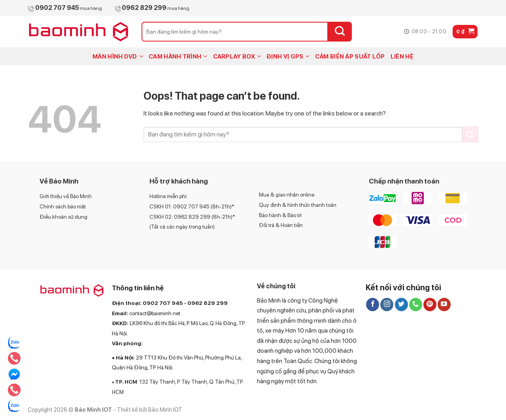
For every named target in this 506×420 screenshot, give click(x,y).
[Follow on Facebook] (373, 305)
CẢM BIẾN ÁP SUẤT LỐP (350, 57)
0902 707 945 (163, 303)
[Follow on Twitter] (401, 305)
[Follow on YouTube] (444, 305)
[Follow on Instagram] (387, 305)
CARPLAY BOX (237, 56)
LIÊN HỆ (402, 57)
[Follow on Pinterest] (430, 305)
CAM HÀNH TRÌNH (178, 56)
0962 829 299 (208, 303)
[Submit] (340, 32)
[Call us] (416, 305)
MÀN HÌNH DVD (118, 56)
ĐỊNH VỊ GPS (288, 56)
